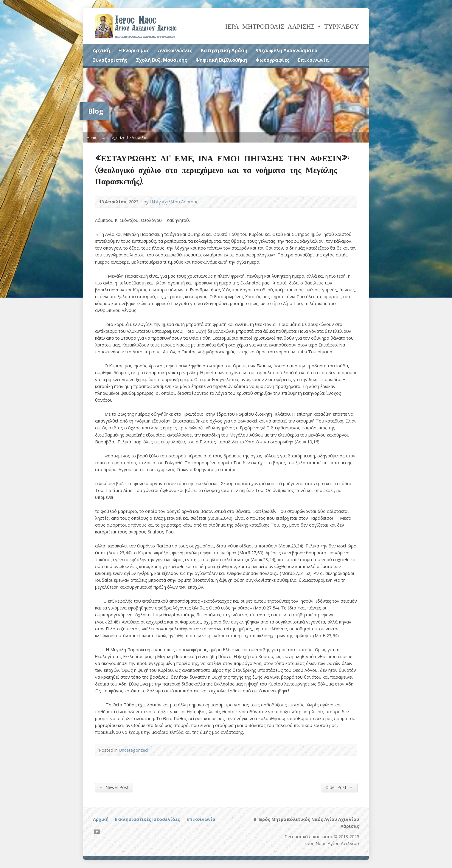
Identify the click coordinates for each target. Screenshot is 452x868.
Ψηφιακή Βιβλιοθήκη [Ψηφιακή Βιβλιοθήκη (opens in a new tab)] (221, 60)
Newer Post (114, 787)
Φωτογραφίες (272, 60)
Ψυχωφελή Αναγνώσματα (287, 50)
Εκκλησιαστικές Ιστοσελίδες (147, 819)
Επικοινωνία (313, 60)
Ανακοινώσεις (175, 50)
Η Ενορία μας (134, 50)
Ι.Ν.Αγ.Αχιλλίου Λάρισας (174, 202)
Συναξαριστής (110, 60)
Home (92, 137)
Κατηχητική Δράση (224, 50)
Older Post (339, 787)
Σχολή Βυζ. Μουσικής (161, 60)
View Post (141, 137)
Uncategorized (115, 137)
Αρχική (101, 50)
